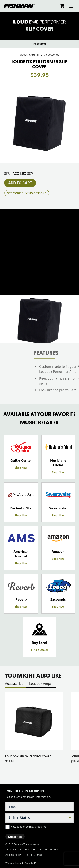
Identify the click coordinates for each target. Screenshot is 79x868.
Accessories (52, 54)
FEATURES (40, 44)
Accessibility (14, 855)
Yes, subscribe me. (29, 827)
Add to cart (20, 183)
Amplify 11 (31, 863)
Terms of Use (13, 849)
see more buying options (27, 193)
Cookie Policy (52, 849)
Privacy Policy (32, 849)
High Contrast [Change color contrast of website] (33, 855)
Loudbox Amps (40, 683)
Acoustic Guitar (30, 54)
